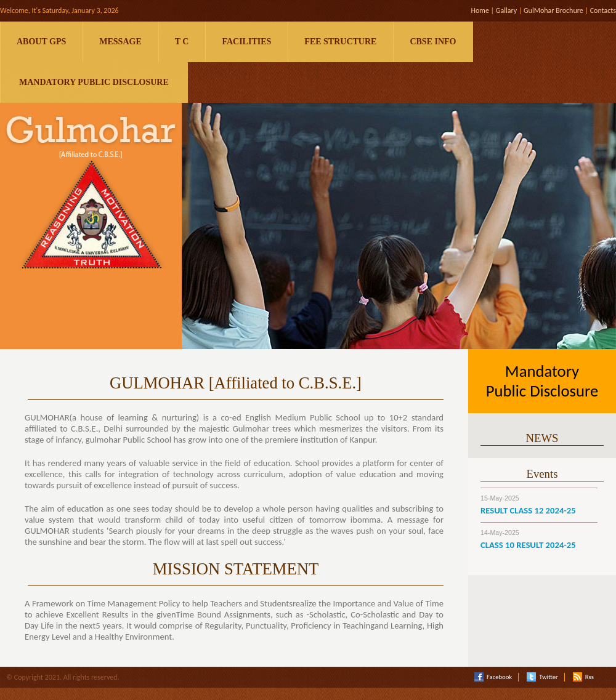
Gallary (506, 10)
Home (480, 10)
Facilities (246, 42)
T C (182, 42)
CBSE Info (433, 42)
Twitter (542, 677)
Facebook (493, 677)
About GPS (41, 42)
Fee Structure (340, 42)
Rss (583, 677)
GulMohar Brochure (553, 10)
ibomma (366, 520)
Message (120, 42)
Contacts (603, 10)
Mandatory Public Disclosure (94, 82)
